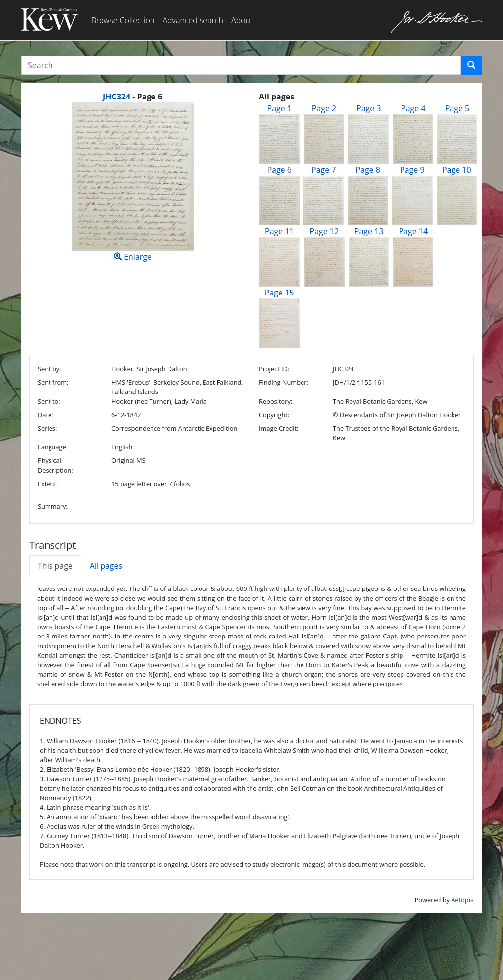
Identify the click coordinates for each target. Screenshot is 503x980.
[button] (471, 65)
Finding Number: (284, 382)
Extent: (48, 484)
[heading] (133, 97)
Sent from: (53, 382)
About (242, 20)
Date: (46, 415)
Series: (47, 428)
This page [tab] (55, 566)
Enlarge (133, 182)
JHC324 (117, 97)
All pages (106, 566)
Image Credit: (278, 428)
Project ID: (274, 369)
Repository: (276, 401)
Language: (53, 447)
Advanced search (193, 20)
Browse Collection (123, 20)
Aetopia (462, 900)
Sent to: (49, 401)
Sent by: (50, 369)
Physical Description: (55, 465)
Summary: (53, 506)
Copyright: (274, 415)
